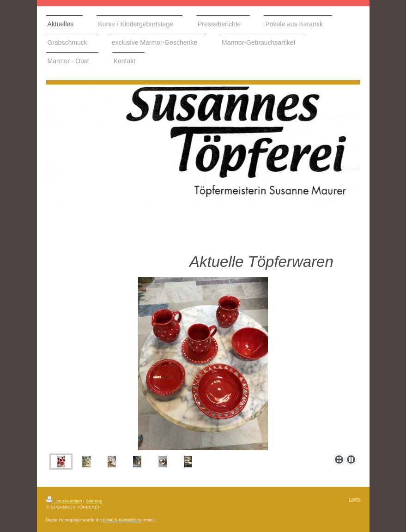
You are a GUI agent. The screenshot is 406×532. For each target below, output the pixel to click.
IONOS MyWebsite (122, 520)
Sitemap (94, 501)
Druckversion (65, 501)
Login (355, 499)
